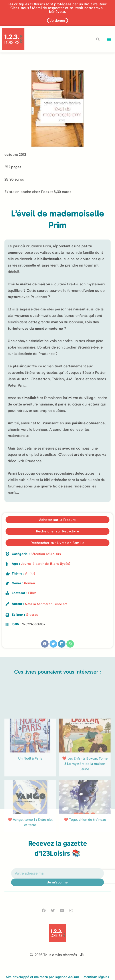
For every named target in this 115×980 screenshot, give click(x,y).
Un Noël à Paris (30, 801)
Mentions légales (96, 977)
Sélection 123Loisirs (46, 554)
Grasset (32, 615)
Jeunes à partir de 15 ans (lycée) (46, 564)
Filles (32, 593)
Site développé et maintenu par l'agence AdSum (43, 977)
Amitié (30, 573)
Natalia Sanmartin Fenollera (46, 604)
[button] (109, 39)
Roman (29, 583)
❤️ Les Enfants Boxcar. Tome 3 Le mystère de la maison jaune (85, 806)
